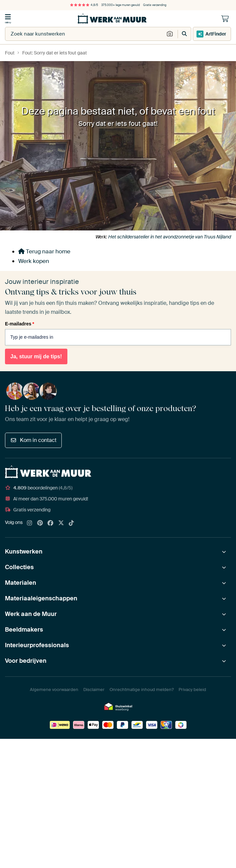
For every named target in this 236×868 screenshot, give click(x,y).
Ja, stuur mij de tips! (36, 356)
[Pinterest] (40, 523)
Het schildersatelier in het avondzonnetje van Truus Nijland (170, 237)
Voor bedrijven (26, 661)
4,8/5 (84, 5)
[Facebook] (50, 523)
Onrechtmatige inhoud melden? (142, 690)
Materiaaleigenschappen (41, 598)
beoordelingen (39, 488)
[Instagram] (30, 523)
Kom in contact (33, 440)
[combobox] (85, 34)
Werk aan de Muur (31, 614)
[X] (61, 523)
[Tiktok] (71, 523)
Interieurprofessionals (37, 645)
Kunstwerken (24, 552)
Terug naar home (44, 251)
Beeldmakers (24, 630)
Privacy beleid (192, 690)
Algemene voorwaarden (54, 690)
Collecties (19, 567)
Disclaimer (94, 690)
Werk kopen (34, 261)
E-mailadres (20, 324)
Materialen (21, 583)
